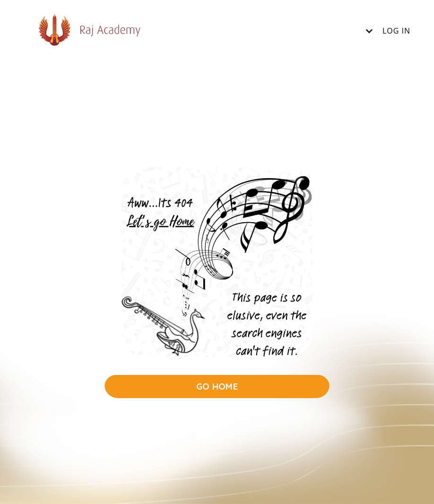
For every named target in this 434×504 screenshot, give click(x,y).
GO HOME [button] (217, 386)
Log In (396, 31)
